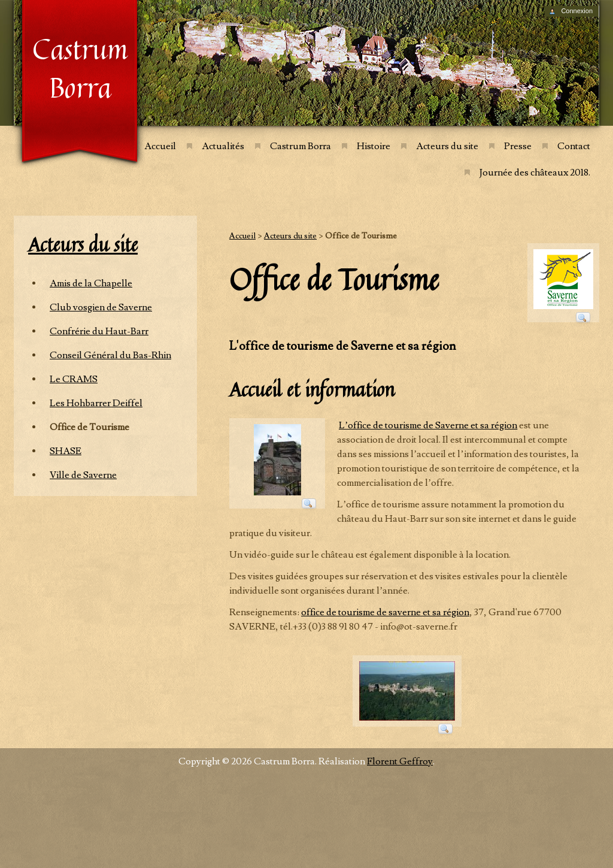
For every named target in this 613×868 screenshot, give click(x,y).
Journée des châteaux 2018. (535, 173)
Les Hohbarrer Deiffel (96, 403)
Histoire (374, 146)
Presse (518, 146)
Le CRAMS (74, 379)
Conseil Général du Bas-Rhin (110, 355)
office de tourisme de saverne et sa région (385, 612)
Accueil (160, 146)
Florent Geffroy (400, 761)
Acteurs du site (447, 146)
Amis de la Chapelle (91, 283)
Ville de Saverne (83, 475)
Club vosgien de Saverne (101, 307)
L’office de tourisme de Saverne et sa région (428, 425)
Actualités (223, 146)
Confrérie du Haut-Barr (99, 331)
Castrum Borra (301, 146)
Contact (574, 146)
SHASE (66, 451)
